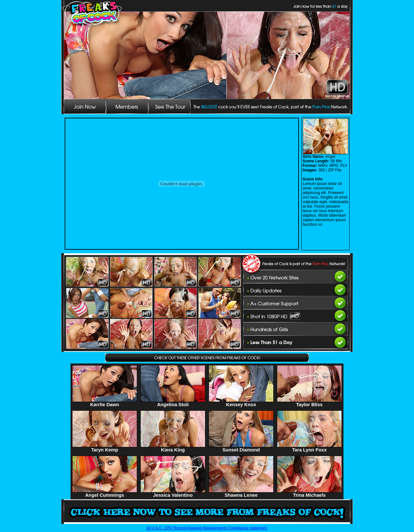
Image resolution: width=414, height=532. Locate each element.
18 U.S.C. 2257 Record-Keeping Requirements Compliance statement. (207, 528)
